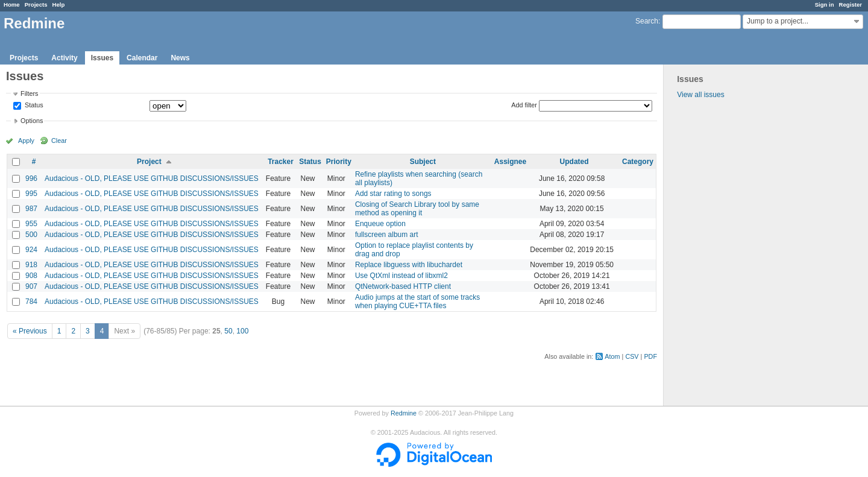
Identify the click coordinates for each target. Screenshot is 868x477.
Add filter (524, 105)
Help (59, 5)
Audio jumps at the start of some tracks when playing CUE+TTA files (417, 302)
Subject (423, 162)
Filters (29, 93)
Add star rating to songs (393, 194)
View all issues (700, 95)
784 (31, 302)
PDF (650, 356)
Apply (26, 141)
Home (12, 5)
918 (31, 265)
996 (31, 178)
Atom (612, 356)
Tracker (281, 162)
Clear (59, 141)
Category (638, 162)
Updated (574, 162)
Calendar (142, 58)
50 (228, 331)
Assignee (510, 162)
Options (32, 121)
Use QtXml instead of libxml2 (401, 276)
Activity (64, 58)
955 (31, 224)
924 (31, 250)
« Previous (30, 331)
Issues (102, 58)
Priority (339, 162)
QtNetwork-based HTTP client (403, 286)
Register (851, 5)
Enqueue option (380, 224)
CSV (632, 356)
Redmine (404, 413)
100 (242, 331)
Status (33, 106)
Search (647, 21)
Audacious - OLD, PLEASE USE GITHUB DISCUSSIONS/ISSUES (152, 178)
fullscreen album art (387, 235)
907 (31, 286)
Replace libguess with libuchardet (409, 265)
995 (31, 194)
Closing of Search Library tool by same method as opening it (417, 209)
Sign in (825, 5)
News (180, 58)
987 (31, 209)
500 (31, 235)
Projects (36, 5)
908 (31, 276)
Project (149, 162)
